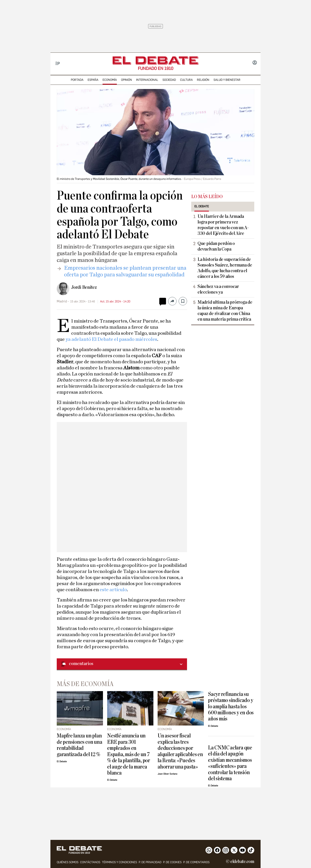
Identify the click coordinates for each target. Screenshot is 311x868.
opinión (127, 80)
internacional (147, 80)
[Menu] (58, 63)
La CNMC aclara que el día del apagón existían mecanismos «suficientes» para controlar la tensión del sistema (230, 763)
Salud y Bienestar (227, 80)
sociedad (169, 80)
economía (110, 80)
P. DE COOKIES (172, 862)
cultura (186, 80)
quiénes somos (68, 862)
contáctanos (90, 862)
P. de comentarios (196, 862)
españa (93, 80)
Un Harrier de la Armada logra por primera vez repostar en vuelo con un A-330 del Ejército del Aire (223, 225)
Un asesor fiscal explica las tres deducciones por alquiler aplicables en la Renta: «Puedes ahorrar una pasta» (180, 751)
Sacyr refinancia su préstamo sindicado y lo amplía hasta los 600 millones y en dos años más (231, 707)
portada (77, 80)
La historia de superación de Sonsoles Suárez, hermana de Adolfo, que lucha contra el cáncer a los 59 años (225, 268)
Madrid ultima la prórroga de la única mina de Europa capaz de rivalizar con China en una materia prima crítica (225, 311)
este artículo (113, 590)
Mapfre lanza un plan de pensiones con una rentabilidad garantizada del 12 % (79, 745)
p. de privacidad (150, 862)
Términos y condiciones (119, 862)
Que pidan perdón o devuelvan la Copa (216, 246)
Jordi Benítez (84, 287)
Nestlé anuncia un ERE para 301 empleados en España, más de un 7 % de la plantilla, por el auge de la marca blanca (129, 754)
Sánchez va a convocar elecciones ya (218, 289)
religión (203, 80)
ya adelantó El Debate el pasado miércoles (111, 339)
